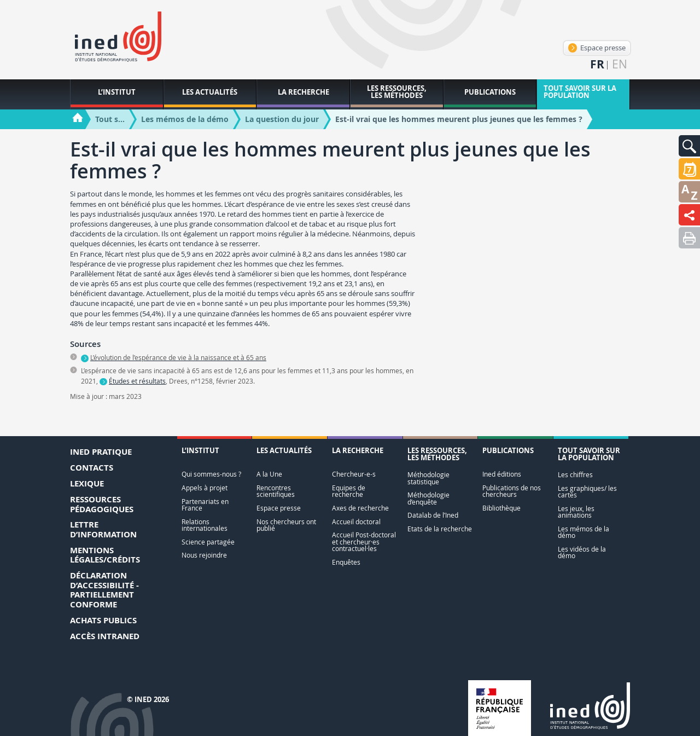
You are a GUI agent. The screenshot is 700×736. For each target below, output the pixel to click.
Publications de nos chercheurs (512, 491)
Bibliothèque (501, 508)
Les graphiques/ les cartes (587, 492)
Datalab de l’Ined (433, 515)
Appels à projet (205, 488)
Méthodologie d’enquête (428, 498)
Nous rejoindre (204, 555)
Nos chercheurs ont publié (286, 525)
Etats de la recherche (440, 529)
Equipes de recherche (349, 491)
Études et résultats (137, 381)
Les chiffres (575, 475)
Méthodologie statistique (428, 478)
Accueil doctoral (356, 522)
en (620, 64)
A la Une (269, 474)
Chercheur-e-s (354, 474)
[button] (689, 146)
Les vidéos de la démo (582, 552)
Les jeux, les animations (576, 512)
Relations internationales (205, 525)
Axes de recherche (360, 508)
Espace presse (597, 48)
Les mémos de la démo (584, 532)
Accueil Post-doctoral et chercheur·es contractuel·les (364, 542)
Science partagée (208, 542)
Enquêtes (346, 562)
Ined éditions (502, 474)
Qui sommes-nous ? (211, 474)
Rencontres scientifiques (276, 491)
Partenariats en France (205, 505)
